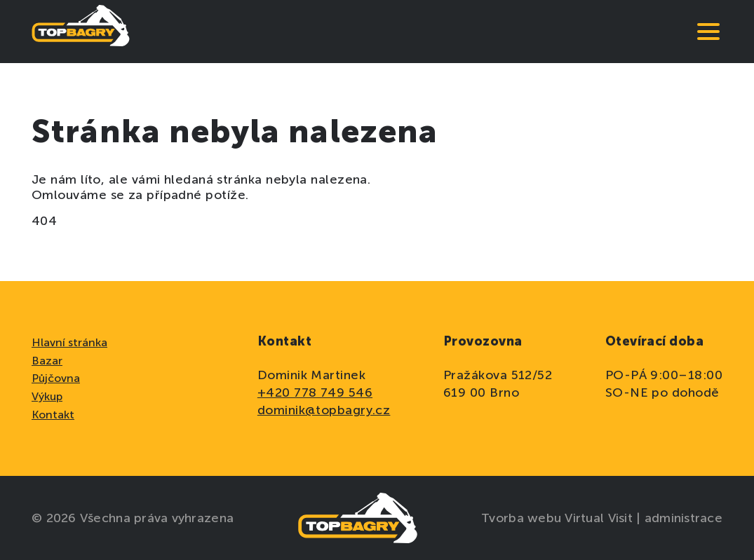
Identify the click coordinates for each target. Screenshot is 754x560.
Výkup (47, 396)
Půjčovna (56, 378)
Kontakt (53, 415)
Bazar (47, 361)
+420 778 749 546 (315, 392)
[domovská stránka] (81, 32)
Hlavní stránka (69, 342)
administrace (684, 518)
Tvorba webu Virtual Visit (559, 518)
